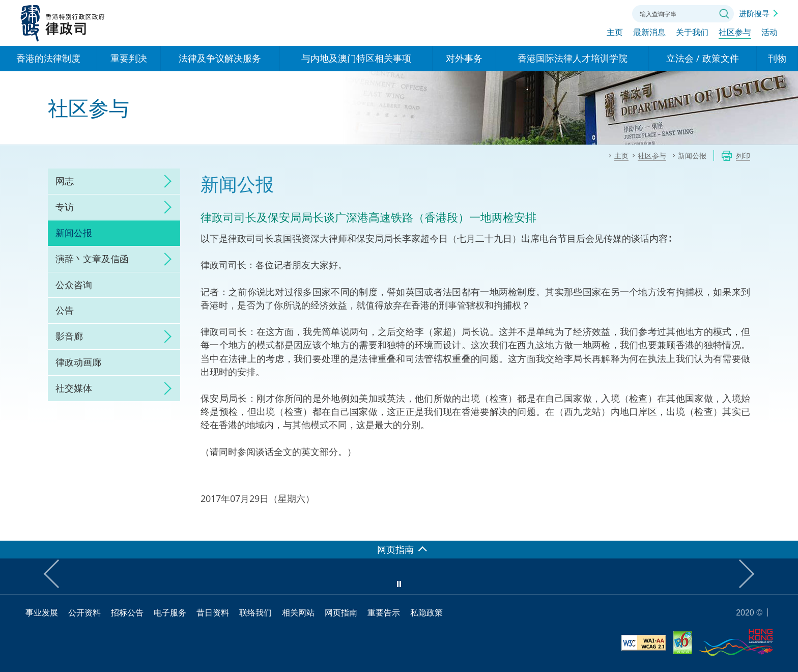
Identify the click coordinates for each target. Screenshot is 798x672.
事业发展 (42, 612)
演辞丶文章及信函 (92, 259)
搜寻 (724, 14)
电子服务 (170, 612)
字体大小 (584, 13)
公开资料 (84, 612)
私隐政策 (426, 612)
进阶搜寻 (754, 13)
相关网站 (298, 612)
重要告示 (384, 612)
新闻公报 (74, 233)
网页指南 (341, 612)
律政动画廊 (78, 362)
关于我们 (692, 34)
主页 (615, 34)
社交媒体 (74, 388)
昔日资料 (213, 612)
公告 (65, 310)
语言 (556, 13)
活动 (769, 34)
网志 (65, 181)
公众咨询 (74, 285)
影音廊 (69, 336)
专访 (65, 207)
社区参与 (735, 34)
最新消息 (649, 34)
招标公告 (127, 612)
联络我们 (612, 13)
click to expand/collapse (165, 181)
